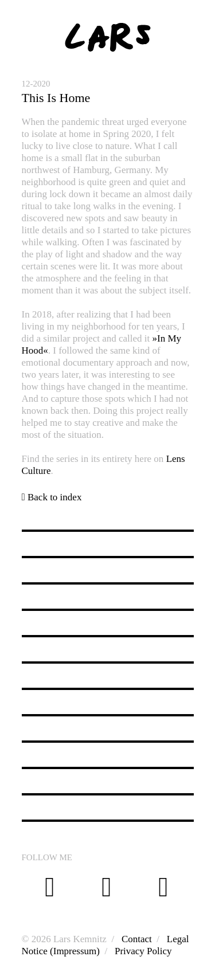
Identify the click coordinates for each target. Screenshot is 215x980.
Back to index (52, 497)
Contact (137, 939)
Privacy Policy (143, 951)
